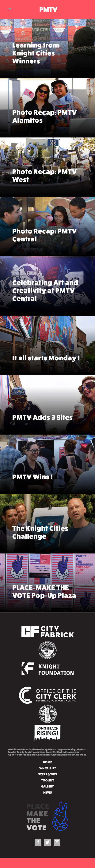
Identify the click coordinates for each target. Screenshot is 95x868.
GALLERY (47, 786)
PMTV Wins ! (33, 466)
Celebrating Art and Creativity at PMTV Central (45, 280)
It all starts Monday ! (46, 349)
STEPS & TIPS (47, 774)
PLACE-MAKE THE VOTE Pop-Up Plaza (44, 583)
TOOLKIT (48, 780)
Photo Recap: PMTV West (45, 165)
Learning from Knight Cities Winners (36, 47)
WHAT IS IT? (48, 768)
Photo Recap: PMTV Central (45, 224)
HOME (47, 762)
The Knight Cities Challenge (40, 524)
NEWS (48, 793)
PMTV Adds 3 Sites (43, 406)
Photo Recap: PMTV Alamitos (45, 108)
